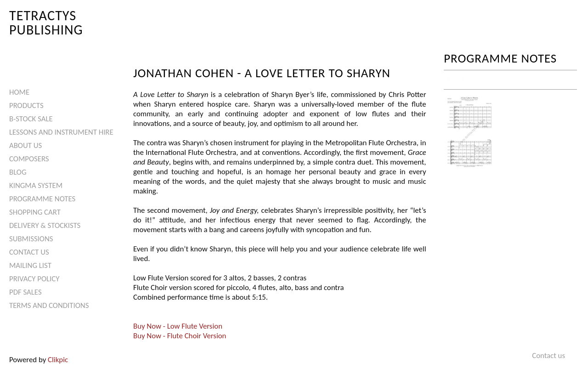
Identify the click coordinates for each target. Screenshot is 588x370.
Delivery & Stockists (45, 225)
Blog (18, 172)
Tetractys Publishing (46, 22)
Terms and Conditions (49, 305)
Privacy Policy (34, 279)
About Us (25, 145)
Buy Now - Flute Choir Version (180, 336)
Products (26, 105)
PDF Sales (25, 292)
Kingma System (36, 185)
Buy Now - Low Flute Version (178, 326)
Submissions (31, 239)
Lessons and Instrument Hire (61, 132)
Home (19, 92)
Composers (29, 159)
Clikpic (58, 360)
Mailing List (30, 265)
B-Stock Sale (31, 119)
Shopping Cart (35, 212)
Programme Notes (42, 199)
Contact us (29, 252)
